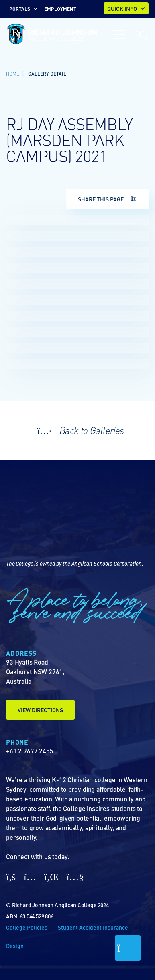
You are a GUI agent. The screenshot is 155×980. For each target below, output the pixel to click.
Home (13, 74)
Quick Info (122, 8)
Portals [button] (20, 9)
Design (15, 946)
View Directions (40, 710)
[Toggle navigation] (119, 34)
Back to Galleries (77, 430)
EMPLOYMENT (60, 9)
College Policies (27, 927)
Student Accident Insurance (93, 927)
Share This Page (108, 199)
